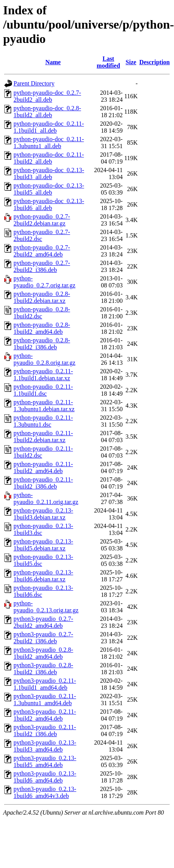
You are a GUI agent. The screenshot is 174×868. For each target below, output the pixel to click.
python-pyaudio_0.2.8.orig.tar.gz (44, 359)
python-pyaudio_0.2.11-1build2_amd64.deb (43, 467)
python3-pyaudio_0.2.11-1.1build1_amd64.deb (45, 684)
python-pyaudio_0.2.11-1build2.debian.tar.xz (43, 437)
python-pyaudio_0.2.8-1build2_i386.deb (42, 344)
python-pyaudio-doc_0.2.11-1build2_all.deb (49, 158)
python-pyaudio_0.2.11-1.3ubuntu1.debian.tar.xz (44, 406)
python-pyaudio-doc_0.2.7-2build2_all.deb (47, 96)
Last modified (108, 62)
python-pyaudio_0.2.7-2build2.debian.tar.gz (42, 220)
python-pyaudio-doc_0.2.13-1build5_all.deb (49, 189)
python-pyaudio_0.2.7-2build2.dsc (42, 235)
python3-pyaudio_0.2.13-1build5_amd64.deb (45, 761)
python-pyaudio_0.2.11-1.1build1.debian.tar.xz (43, 375)
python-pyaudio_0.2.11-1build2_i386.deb (43, 483)
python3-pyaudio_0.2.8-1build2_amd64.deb (43, 653)
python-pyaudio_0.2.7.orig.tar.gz (44, 282)
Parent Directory (34, 83)
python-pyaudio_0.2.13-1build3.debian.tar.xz (43, 514)
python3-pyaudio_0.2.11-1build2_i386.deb (45, 730)
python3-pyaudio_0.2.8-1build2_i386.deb (43, 669)
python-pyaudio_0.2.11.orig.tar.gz (46, 498)
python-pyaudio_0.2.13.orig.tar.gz (46, 607)
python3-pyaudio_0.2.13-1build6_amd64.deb (45, 777)
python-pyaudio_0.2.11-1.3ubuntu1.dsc (43, 421)
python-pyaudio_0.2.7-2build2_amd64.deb (42, 251)
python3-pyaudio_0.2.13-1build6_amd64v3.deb (45, 792)
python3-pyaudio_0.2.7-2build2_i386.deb (43, 638)
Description (155, 62)
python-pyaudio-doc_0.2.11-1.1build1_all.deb (49, 127)
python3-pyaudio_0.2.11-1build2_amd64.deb (45, 715)
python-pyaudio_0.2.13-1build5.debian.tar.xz (43, 545)
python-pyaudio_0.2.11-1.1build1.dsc (43, 390)
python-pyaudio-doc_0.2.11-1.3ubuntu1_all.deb (49, 143)
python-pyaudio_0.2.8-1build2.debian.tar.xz (42, 297)
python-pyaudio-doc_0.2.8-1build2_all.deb (47, 112)
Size (131, 62)
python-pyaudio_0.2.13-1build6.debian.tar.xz (43, 576)
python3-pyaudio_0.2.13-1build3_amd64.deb (45, 746)
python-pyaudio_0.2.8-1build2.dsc (42, 313)
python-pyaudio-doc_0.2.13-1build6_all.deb (49, 204)
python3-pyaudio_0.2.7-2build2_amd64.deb (43, 622)
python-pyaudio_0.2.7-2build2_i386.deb (42, 266)
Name (53, 62)
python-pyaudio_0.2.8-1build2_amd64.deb (42, 328)
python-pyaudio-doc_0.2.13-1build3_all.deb (49, 173)
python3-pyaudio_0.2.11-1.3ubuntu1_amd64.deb (45, 700)
